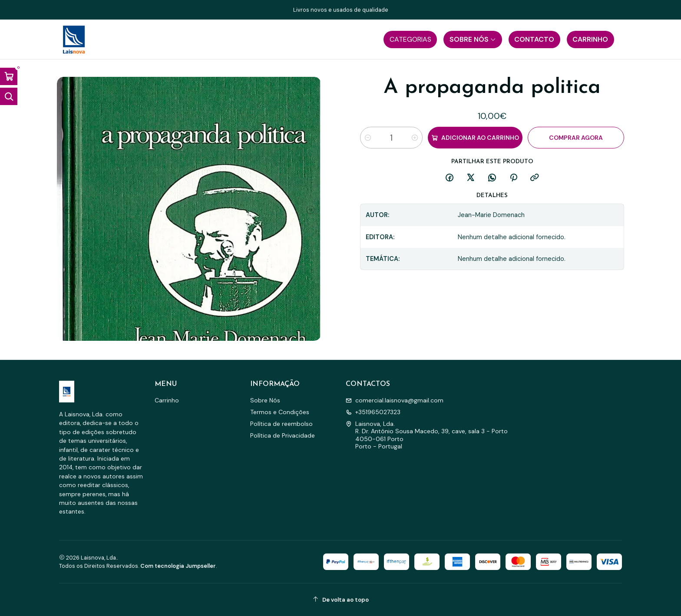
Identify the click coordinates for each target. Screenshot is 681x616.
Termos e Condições (280, 412)
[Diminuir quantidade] (368, 138)
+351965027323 (373, 412)
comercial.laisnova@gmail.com (395, 400)
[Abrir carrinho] (9, 76)
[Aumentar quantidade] (415, 138)
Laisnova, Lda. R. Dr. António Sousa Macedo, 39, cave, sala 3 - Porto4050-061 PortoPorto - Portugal (427, 435)
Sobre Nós (265, 400)
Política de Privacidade (283, 435)
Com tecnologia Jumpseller (178, 566)
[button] (410, 40)
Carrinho (167, 400)
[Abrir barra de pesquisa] (9, 96)
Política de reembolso (281, 424)
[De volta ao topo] (340, 600)
